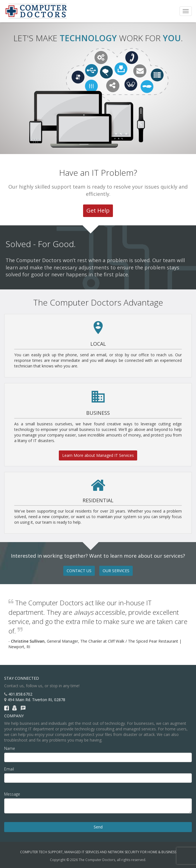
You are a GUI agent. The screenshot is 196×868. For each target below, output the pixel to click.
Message (12, 794)
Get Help (98, 210)
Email (9, 769)
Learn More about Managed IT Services (98, 455)
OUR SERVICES (116, 571)
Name (10, 748)
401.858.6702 (18, 694)
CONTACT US (79, 571)
